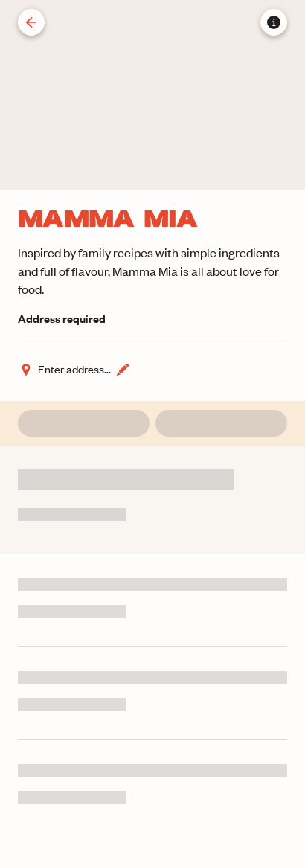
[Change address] (74, 370)
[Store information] (274, 22)
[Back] (31, 22)
